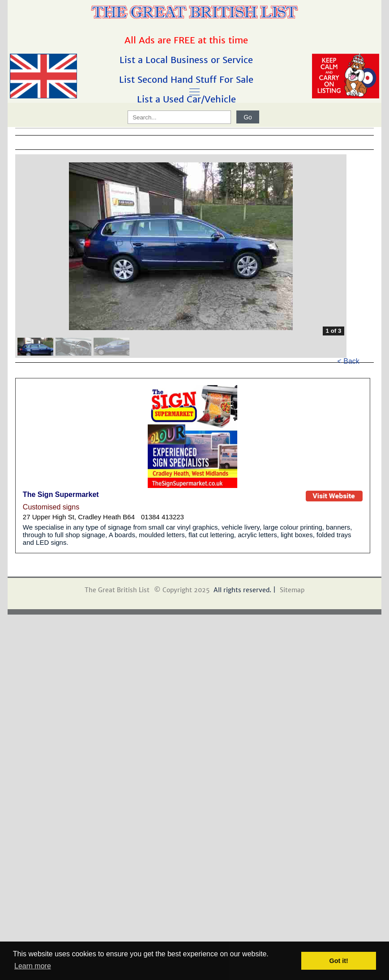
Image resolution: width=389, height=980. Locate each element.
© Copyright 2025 (182, 590)
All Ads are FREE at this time (188, 40)
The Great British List (117, 590)
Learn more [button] (33, 966)
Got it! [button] (339, 961)
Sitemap (292, 590)
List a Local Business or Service (188, 60)
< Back (348, 361)
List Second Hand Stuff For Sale (188, 79)
